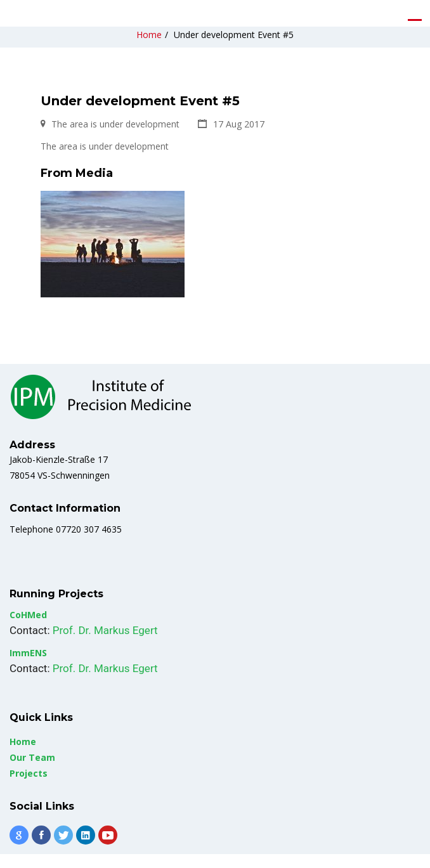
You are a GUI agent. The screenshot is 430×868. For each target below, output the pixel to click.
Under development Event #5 (234, 49)
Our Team (32, 771)
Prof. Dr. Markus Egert (105, 644)
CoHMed (28, 629)
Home (149, 49)
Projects (29, 787)
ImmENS (28, 667)
